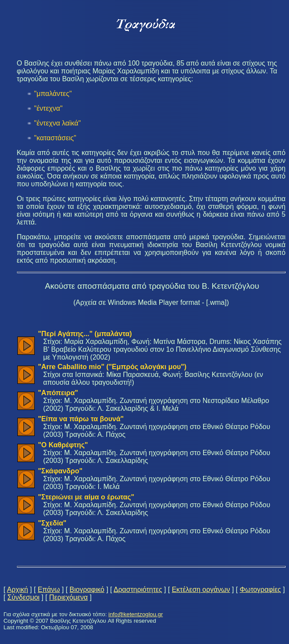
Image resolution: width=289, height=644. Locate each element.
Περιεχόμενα (68, 597)
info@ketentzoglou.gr (136, 614)
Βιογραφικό (87, 590)
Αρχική (18, 590)
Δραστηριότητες (138, 590)
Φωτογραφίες (260, 590)
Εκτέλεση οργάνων (201, 590)
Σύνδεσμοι (23, 597)
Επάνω (49, 590)
